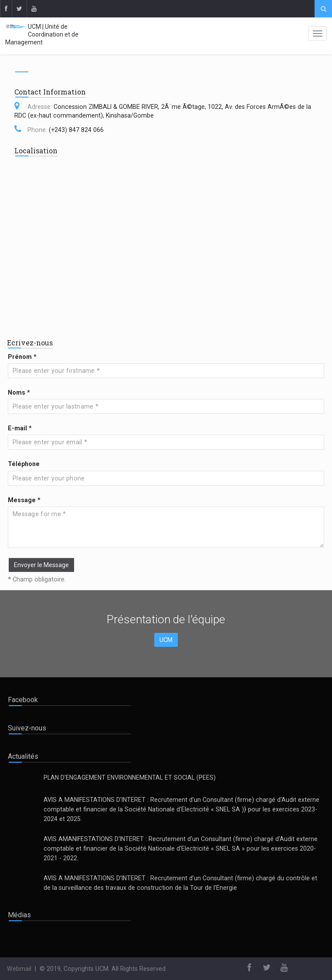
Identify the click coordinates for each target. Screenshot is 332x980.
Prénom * (22, 357)
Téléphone (24, 464)
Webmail (19, 969)
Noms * (19, 392)
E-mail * (20, 428)
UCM (166, 640)
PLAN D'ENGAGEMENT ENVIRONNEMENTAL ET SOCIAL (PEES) (130, 777)
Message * (24, 500)
